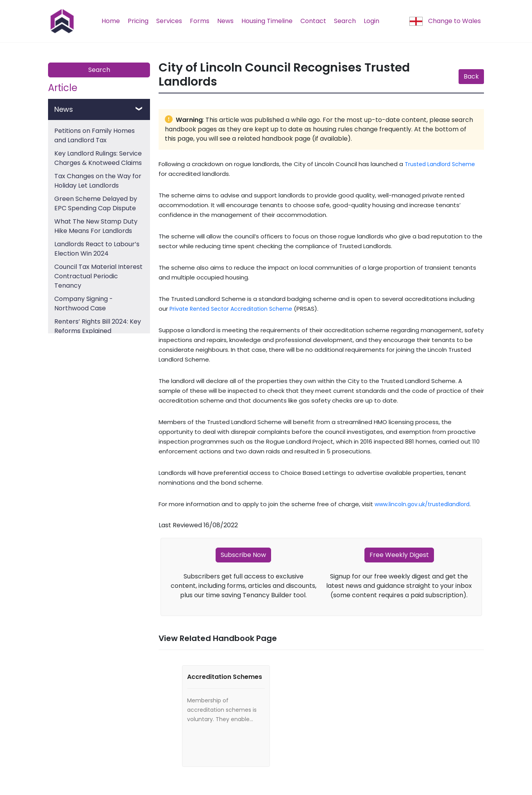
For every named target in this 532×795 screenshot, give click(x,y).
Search (345, 21)
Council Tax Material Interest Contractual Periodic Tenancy (98, 276)
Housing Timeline (267, 21)
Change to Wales (445, 21)
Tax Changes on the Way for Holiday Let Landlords (98, 181)
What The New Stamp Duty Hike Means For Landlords (96, 226)
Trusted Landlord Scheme (440, 164)
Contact (313, 21)
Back (471, 76)
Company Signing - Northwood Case (84, 303)
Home (111, 21)
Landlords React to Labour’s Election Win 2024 (97, 249)
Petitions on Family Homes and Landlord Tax (95, 135)
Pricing (138, 21)
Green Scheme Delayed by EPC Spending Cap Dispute (96, 203)
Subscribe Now (243, 555)
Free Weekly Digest (399, 555)
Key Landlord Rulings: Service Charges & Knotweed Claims (98, 158)
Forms (200, 21)
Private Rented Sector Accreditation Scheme (231, 309)
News (225, 21)
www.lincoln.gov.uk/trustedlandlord (422, 504)
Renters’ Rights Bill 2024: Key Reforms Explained (98, 326)
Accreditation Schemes (225, 677)
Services (169, 21)
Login (371, 21)
